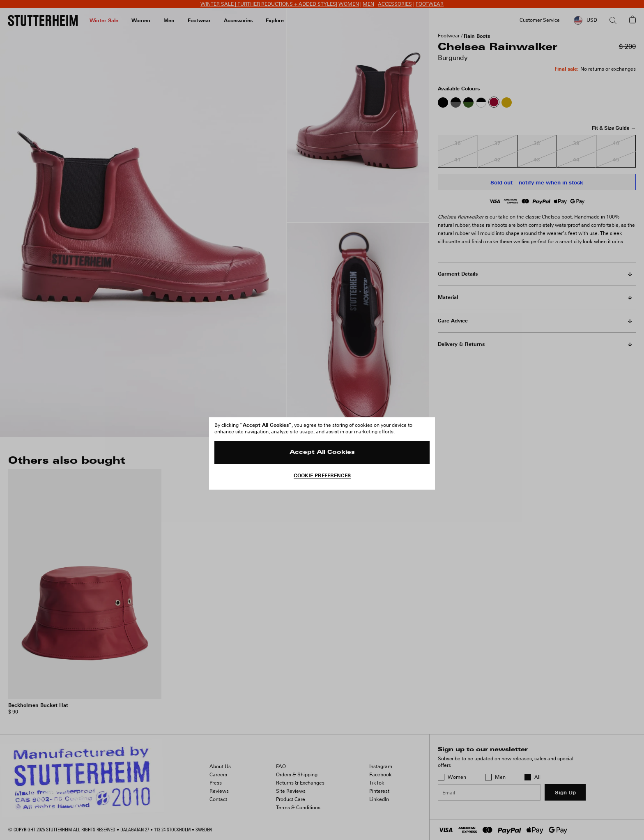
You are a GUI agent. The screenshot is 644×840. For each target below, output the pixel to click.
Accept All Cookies (322, 452)
